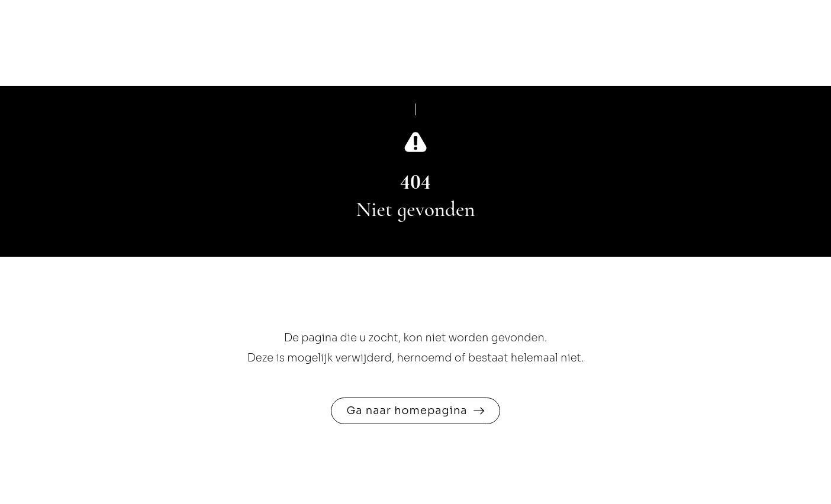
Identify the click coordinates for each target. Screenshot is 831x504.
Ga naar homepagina (407, 411)
